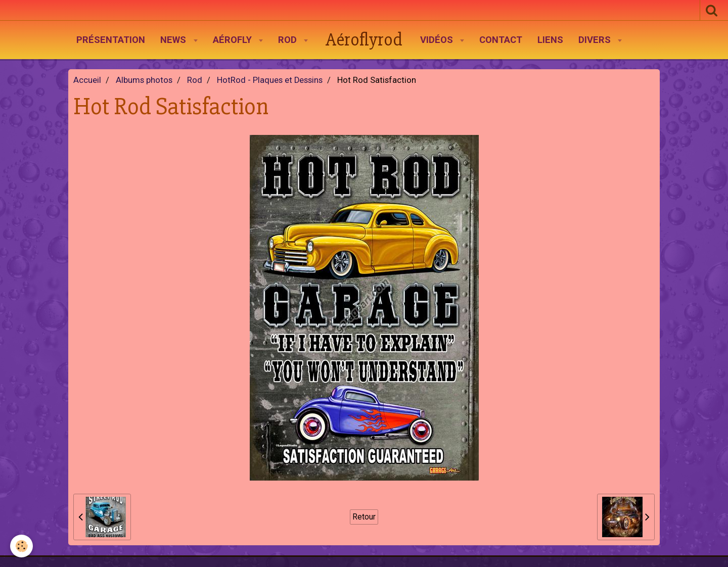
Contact (501, 40)
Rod (289, 40)
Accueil (87, 80)
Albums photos (144, 80)
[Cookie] (21, 546)
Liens (550, 40)
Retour (364, 517)
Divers (596, 40)
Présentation (111, 40)
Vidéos (438, 40)
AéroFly (234, 40)
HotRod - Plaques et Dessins (270, 80)
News (174, 40)
